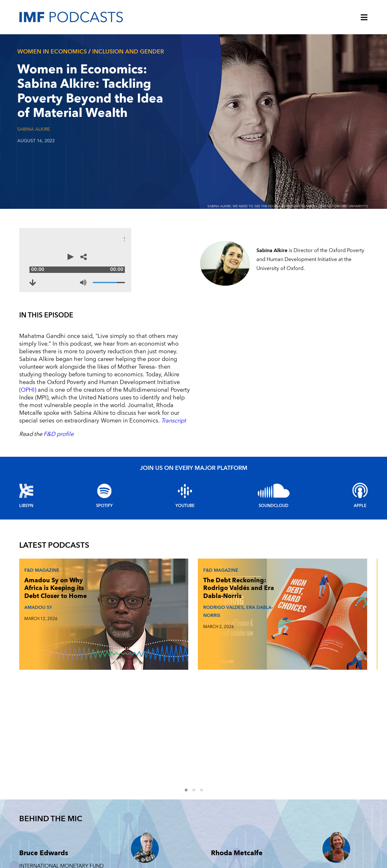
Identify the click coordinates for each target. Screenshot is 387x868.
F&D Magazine (41, 530)
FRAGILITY (314, 795)
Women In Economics (52, 52)
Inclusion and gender (128, 52)
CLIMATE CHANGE (245, 825)
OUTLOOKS (315, 839)
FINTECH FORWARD (246, 810)
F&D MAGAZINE (242, 795)
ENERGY (312, 810)
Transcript (128, 382)
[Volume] (307, 276)
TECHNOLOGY (318, 781)
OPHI (225, 359)
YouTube (185, 467)
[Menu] (364, 18)
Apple (360, 467)
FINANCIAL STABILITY (247, 839)
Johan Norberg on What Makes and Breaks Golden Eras (285, 552)
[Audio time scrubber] (174, 260)
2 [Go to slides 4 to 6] (198, 600)
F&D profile (59, 396)
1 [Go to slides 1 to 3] (190, 600)
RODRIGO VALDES (163, 583)
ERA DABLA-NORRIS (164, 591)
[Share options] (320, 260)
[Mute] (282, 276)
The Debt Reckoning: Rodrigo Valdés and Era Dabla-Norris (165, 556)
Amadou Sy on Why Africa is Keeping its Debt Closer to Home (45, 556)
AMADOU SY (37, 583)
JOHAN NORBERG (282, 575)
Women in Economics (251, 781)
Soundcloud (274, 467)
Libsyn (26, 467)
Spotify (104, 467)
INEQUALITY (315, 825)
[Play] (29, 260)
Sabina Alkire (34, 129)
